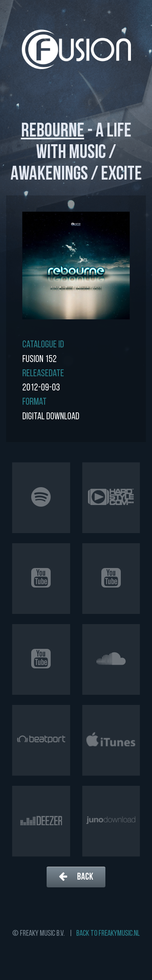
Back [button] (76, 877)
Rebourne (53, 132)
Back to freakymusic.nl (108, 934)
